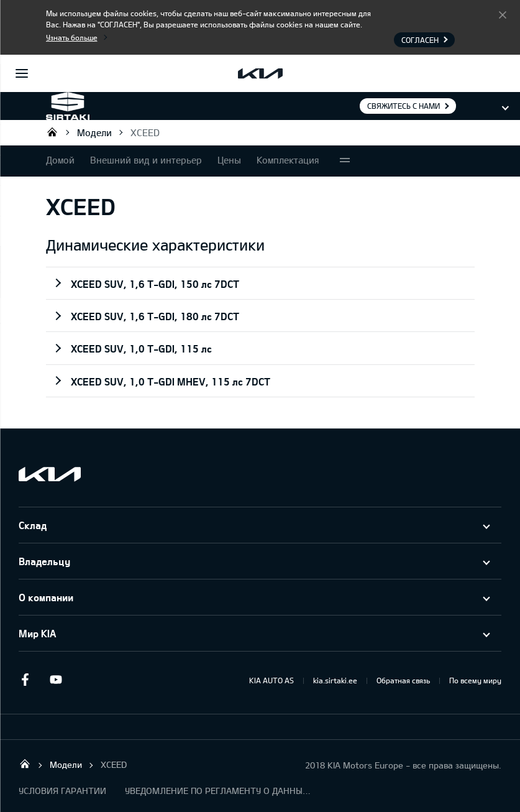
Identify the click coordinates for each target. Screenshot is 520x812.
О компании (46, 597)
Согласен (503, 14)
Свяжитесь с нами (404, 106)
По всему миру (475, 680)
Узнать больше (72, 37)
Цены (229, 160)
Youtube (56, 680)
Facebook (25, 680)
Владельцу (44, 561)
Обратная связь (403, 680)
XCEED (145, 132)
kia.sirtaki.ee (335, 680)
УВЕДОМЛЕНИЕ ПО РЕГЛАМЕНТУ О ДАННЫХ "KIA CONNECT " (218, 791)
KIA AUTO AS (271, 680)
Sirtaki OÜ (52, 132)
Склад (33, 525)
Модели (94, 132)
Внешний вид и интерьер (146, 160)
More (345, 161)
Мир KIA (37, 633)
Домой (60, 160)
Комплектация (288, 160)
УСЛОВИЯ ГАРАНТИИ (62, 791)
